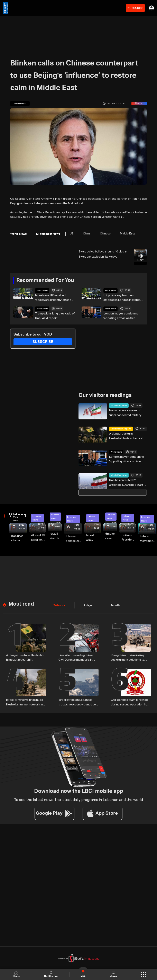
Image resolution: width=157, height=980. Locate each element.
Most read (21, 604)
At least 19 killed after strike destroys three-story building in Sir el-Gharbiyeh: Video (38, 538)
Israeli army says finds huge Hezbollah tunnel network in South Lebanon (25, 702)
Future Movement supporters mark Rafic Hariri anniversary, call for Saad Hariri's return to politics (148, 539)
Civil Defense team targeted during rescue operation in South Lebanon (129, 702)
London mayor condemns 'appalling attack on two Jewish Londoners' (121, 316)
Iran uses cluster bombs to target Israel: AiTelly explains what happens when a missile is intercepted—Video (19, 538)
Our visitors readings (105, 395)
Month (115, 605)
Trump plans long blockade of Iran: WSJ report (55, 316)
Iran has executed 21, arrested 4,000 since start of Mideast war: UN (128, 483)
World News (42, 291)
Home (16, 974)
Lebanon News (37, 518)
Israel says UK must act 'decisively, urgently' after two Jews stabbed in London (55, 298)
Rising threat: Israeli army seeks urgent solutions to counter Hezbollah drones (128, 657)
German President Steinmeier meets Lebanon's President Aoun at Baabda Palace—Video (129, 537)
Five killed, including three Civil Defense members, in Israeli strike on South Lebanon (76, 657)
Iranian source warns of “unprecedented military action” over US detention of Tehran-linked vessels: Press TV (126, 413)
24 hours (59, 605)
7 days (88, 605)
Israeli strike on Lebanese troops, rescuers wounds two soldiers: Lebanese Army (78, 702)
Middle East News (119, 405)
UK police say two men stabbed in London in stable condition (122, 298)
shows (113, 974)
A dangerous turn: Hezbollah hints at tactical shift (126, 436)
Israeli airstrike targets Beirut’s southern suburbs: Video (56, 536)
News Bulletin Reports (121, 428)
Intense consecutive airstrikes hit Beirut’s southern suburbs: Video (74, 539)
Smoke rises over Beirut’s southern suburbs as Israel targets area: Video (111, 536)
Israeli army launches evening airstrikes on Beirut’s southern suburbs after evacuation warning (94, 538)
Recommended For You (45, 280)
